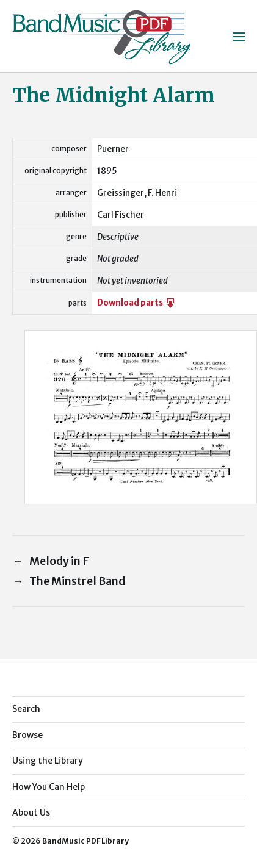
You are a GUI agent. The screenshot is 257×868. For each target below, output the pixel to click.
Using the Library (48, 761)
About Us (31, 812)
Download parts (137, 303)
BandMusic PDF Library (85, 841)
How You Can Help (49, 787)
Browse (27, 735)
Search (26, 709)
